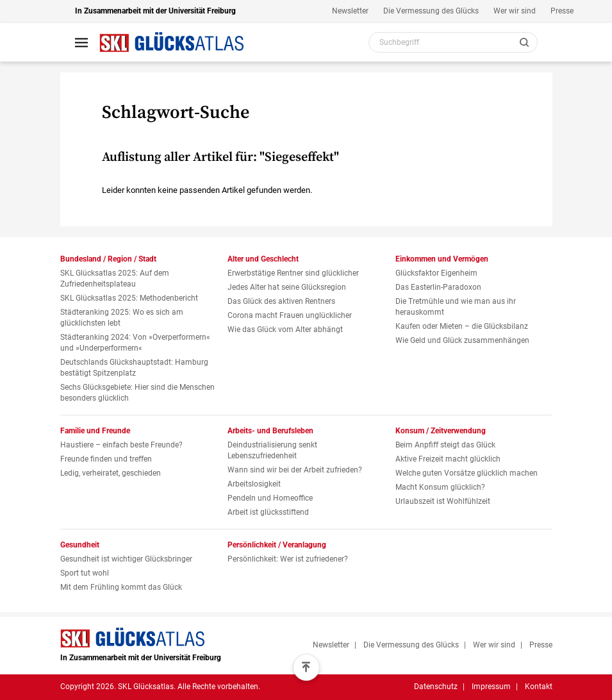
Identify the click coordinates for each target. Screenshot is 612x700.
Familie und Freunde (95, 431)
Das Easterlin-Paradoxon (438, 287)
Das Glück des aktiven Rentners (281, 301)
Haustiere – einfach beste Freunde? (121, 445)
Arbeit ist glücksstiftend (268, 512)
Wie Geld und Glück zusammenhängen (462, 340)
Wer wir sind (515, 11)
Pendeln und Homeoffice (270, 498)
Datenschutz (436, 687)
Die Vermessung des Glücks (431, 11)
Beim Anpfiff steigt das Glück (445, 445)
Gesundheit (80, 545)
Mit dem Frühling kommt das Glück (121, 587)
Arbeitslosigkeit (254, 484)
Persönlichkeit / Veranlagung (277, 545)
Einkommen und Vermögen (442, 259)
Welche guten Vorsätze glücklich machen (467, 473)
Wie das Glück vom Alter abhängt (285, 329)
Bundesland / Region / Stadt (108, 259)
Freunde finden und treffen (106, 459)
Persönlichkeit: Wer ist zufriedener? (288, 559)
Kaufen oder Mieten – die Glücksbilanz (462, 326)
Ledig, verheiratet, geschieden (111, 473)
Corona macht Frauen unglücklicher (290, 315)
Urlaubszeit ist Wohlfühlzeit (443, 501)
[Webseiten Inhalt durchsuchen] (453, 42)
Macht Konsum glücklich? (440, 487)
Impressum (491, 687)
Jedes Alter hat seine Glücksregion (287, 287)
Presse (562, 11)
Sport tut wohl (85, 573)
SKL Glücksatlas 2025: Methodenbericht (129, 298)
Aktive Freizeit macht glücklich (448, 459)
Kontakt (539, 687)
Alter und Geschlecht (263, 259)
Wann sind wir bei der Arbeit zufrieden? (295, 470)
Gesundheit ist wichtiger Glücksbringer (126, 559)
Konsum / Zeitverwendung (441, 431)
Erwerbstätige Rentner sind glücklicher (293, 273)
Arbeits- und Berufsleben (270, 431)
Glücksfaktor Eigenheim (436, 273)
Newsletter (350, 11)
